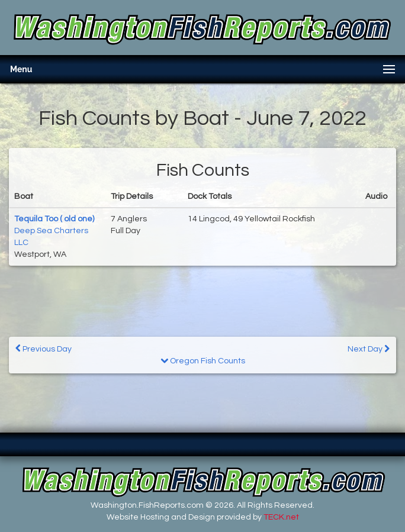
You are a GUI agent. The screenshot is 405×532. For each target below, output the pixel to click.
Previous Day (44, 349)
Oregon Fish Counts (203, 361)
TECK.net (281, 517)
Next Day (369, 349)
